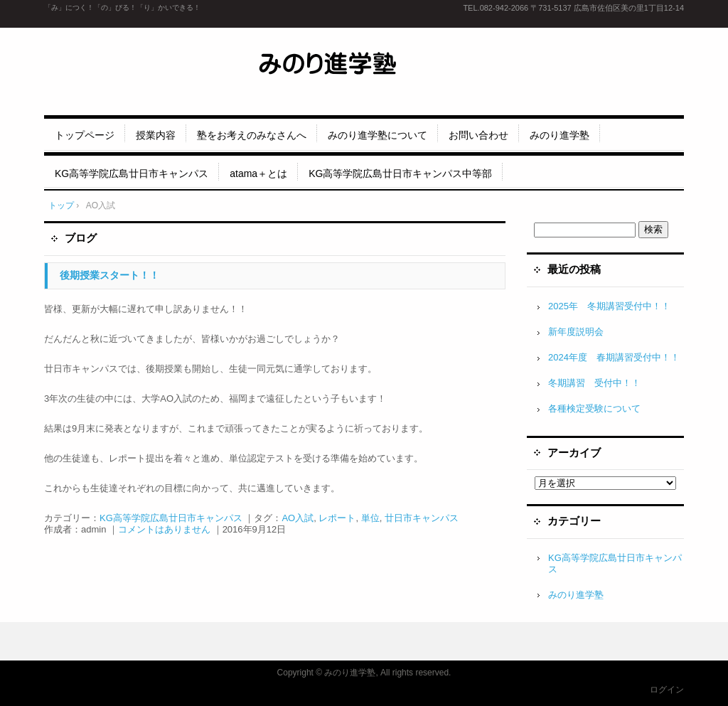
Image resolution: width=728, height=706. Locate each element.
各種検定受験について (594, 408)
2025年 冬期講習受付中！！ (609, 306)
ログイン (667, 690)
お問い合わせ (478, 135)
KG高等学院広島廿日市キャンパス (132, 173)
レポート (337, 518)
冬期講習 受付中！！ (594, 383)
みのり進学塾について (378, 135)
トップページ (85, 135)
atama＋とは (258, 173)
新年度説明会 (576, 332)
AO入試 (298, 518)
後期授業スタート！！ (109, 275)
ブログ (81, 238)
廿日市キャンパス (422, 518)
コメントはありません (164, 529)
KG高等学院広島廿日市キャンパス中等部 (400, 173)
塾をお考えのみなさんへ (252, 135)
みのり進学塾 (560, 135)
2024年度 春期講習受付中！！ (614, 357)
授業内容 (156, 135)
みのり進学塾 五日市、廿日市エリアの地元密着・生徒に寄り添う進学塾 (364, 68)
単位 (370, 518)
